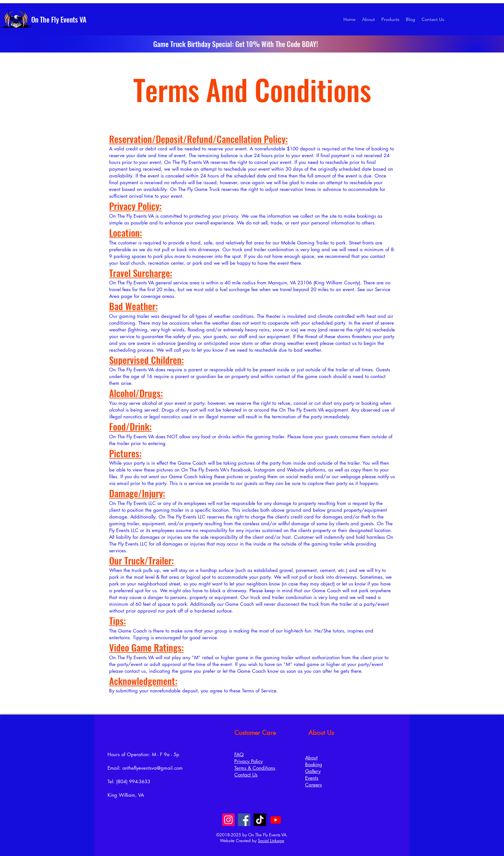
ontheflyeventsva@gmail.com (153, 768)
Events (312, 778)
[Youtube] (276, 820)
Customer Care (255, 733)
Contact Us (246, 775)
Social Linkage (271, 841)
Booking (314, 764)
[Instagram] (228, 820)
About (311, 758)
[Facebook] (244, 820)
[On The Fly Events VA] (71, 19)
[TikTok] (260, 820)
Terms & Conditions (255, 768)
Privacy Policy (248, 761)
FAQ (239, 754)
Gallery (313, 771)
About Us (321, 733)
